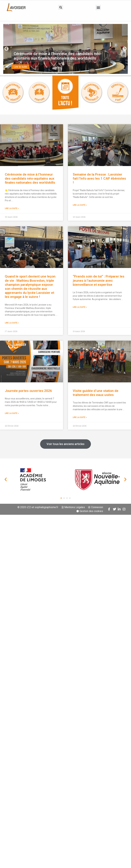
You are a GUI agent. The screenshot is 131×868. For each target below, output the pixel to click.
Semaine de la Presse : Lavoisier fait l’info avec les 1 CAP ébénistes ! (99, 178)
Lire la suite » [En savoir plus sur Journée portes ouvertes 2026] (12, 413)
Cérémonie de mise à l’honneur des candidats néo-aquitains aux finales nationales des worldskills (30, 178)
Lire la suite (20, 67)
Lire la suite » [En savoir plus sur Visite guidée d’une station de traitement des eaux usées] (80, 417)
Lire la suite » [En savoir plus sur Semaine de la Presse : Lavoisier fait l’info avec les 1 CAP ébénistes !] (80, 205)
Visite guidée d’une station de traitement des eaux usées (96, 393)
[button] (61, 7)
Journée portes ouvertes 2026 (28, 391)
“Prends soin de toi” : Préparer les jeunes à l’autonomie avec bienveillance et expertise (99, 280)
